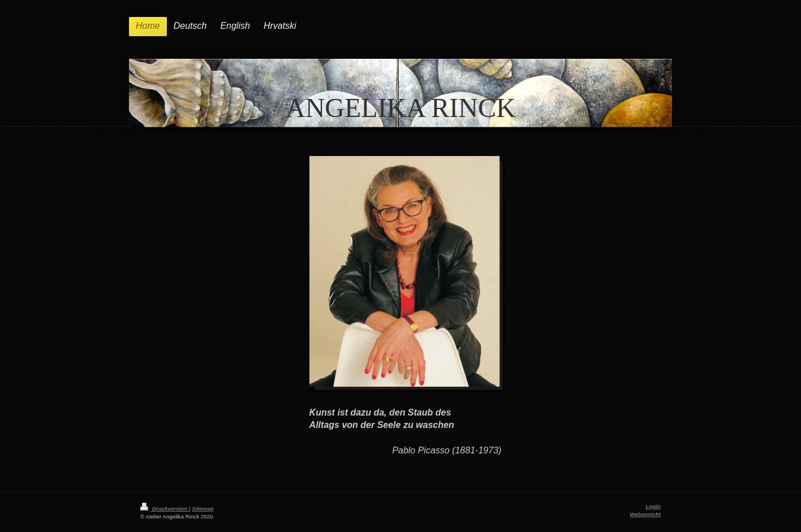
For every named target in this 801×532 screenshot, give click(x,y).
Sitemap (203, 509)
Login (653, 506)
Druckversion (165, 509)
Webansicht (645, 514)
